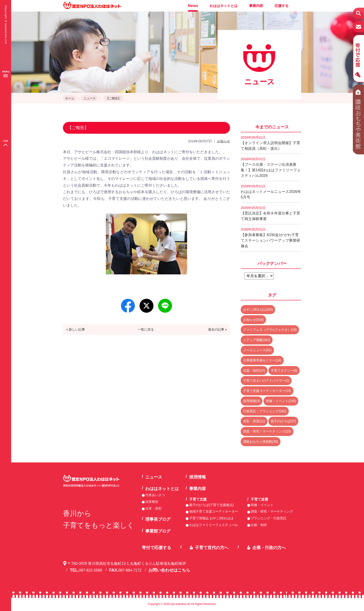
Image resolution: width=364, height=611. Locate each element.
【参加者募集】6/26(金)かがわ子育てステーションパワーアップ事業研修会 (270, 238)
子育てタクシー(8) (284, 370)
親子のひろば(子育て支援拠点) (211, 505)
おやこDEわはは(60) (258, 309)
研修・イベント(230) (281, 401)
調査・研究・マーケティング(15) (267, 431)
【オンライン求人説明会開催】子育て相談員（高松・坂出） (270, 143)
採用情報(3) (252, 401)
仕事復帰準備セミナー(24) (262, 360)
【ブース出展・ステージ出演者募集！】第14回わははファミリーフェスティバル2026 (271, 167)
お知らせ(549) (253, 320)
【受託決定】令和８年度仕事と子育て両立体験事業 (270, 213)
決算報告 (152, 502)
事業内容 (256, 6)
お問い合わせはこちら (169, 570)
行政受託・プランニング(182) (265, 411)
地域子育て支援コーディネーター (214, 511)
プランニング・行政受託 (269, 518)
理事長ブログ (158, 519)
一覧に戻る (146, 329)
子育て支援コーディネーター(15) (267, 391)
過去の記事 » (218, 329)
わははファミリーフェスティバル (214, 525)
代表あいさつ (155, 495)
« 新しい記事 (76, 329)
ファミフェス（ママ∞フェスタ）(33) (270, 330)
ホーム (70, 98)
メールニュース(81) (257, 350)
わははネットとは (224, 6)
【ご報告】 (113, 98)
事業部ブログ (158, 531)
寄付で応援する (156, 548)
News (193, 6)
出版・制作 (259, 525)
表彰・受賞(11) (254, 421)
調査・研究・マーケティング (272, 511)
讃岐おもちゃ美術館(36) (261, 442)
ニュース (90, 98)
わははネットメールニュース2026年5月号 (271, 192)
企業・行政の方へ (269, 548)
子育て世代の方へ (212, 548)
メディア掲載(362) (257, 340)
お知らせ (224, 141)
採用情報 (198, 477)
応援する (282, 6)
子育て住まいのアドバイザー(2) (266, 380)
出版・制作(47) (254, 370)
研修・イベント (262, 505)
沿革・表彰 (153, 508)
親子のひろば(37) (283, 421)
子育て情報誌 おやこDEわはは (211, 518)
